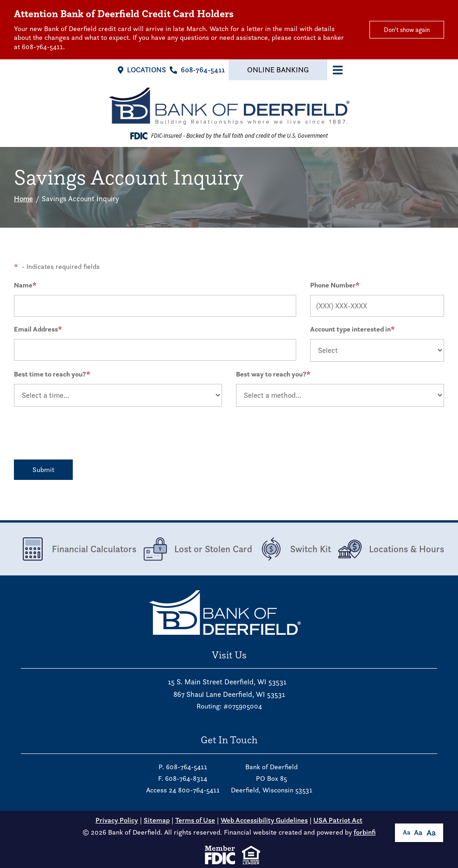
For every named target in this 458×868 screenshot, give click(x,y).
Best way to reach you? (273, 374)
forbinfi (365, 832)
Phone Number (335, 285)
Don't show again (407, 30)
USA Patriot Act (338, 820)
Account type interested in (353, 329)
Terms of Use (195, 820)
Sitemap (157, 820)
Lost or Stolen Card (198, 549)
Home (23, 199)
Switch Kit (295, 549)
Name (25, 285)
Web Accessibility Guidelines (264, 820)
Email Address (38, 329)
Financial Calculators (79, 549)
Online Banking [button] (278, 70)
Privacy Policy (117, 820)
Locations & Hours (391, 549)
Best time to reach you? (52, 374)
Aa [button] (407, 832)
